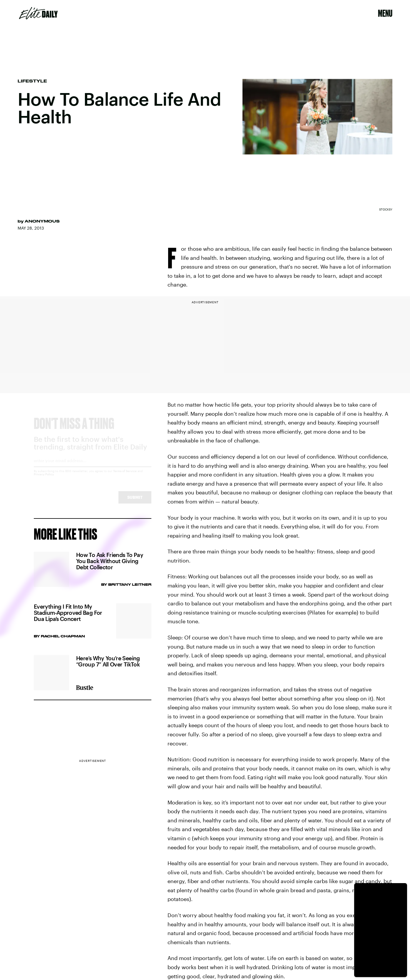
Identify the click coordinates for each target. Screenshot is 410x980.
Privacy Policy (44, 479)
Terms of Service (125, 476)
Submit (135, 502)
